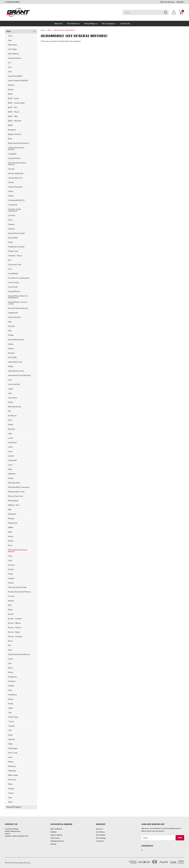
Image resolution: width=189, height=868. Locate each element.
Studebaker (13, 695)
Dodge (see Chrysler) (16, 247)
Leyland (11, 456)
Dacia (10, 220)
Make (9, 31)
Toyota (11, 721)
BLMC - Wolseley (15, 121)
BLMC (10, 94)
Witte (10, 784)
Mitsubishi (12, 514)
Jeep (10, 393)
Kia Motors (12, 416)
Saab (10, 650)
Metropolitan (13, 501)
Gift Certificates (167, 2)
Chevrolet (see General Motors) (17, 164)
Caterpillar (12, 154)
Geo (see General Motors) (18, 308)
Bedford (11, 85)
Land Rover (12, 442)
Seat (10, 663)
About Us (59, 23)
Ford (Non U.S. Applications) (19, 278)
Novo (10, 545)
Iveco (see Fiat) (14, 384)
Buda (10, 139)
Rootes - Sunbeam (15, 636)
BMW (10, 125)
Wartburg (12, 766)
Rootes (11, 614)
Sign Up (59, 835)
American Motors (15, 58)
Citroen (11, 182)
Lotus (10, 465)
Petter (11, 574)
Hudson (11, 348)
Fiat (10, 260)
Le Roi (10, 447)
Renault (11, 601)
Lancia (10, 438)
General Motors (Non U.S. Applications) (18, 297)
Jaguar (11, 389)
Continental (13, 205)
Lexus (10, 451)
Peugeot (11, 578)
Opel (10, 560)
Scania (11, 659)
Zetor (10, 802)
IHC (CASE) (12, 357)
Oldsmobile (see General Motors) (18, 551)
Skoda (11, 672)
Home (43, 30)
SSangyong (12, 677)
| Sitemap (27, 863)
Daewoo (11, 224)
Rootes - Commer (15, 619)
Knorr (10, 420)
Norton (11, 541)
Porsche (11, 596)
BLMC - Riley (13, 116)
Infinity (11, 366)
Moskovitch (13, 523)
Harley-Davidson (15, 317)
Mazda (11, 478)
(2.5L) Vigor (13, 49)
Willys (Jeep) (13, 775)
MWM (11, 527)
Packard (11, 565)
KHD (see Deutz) (15, 407)
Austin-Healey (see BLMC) (18, 81)
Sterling (11, 686)
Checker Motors (14, 158)
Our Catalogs (109, 23)
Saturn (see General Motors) (19, 654)
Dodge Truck (13, 251)
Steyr (10, 690)
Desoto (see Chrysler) (17, 233)
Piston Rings (91, 23)
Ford (10, 269)
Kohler (11, 425)
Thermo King (13, 717)
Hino (10, 331)
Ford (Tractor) (14, 282)
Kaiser (10, 402)
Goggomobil (13, 313)
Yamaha (11, 789)
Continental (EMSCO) (16, 200)
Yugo (10, 797)
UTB (10, 730)
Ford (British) (13, 274)
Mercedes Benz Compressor (19, 487)
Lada (10, 433)
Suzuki (11, 704)
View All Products (14, 807)
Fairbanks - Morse (15, 256)
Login (52, 835)
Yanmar (11, 793)
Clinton (11, 196)
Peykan (11, 583)
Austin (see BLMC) (15, 76)
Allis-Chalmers (14, 54)
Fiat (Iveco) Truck (15, 265)
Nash (10, 532)
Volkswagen (13, 748)
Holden (11, 335)
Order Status (55, 838)
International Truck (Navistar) (19, 375)
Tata (10, 713)
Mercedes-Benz (14, 483)
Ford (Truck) (13, 287)
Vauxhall (11, 739)
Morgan (11, 518)
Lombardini (12, 460)
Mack (10, 469)
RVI (10, 645)
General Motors (14, 291)
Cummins (12, 215)
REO (10, 605)
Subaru (11, 699)
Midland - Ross (14, 505)
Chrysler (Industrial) (16, 173)
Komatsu (12, 429)
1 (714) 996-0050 (12, 2)
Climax (11, 191)
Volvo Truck (13, 753)
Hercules (11, 326)
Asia (10, 67)
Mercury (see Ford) (15, 496)
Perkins (11, 569)
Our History (73, 23)
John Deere (13, 398)
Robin (10, 610)
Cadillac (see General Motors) (16, 148)
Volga (10, 744)
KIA (10, 411)
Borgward (12, 130)
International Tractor (16, 371)
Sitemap (53, 844)
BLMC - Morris (14, 112)
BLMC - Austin (14, 98)
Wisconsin (12, 780)
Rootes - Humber (15, 628)
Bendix (11, 89)
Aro (10, 63)
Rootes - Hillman (14, 623)
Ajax (10, 40)
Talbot (11, 708)
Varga (10, 735)
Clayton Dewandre (15, 187)
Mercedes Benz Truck (16, 492)
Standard (12, 681)
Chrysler (11, 169)
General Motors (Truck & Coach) (18, 303)
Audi (10, 72)
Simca (10, 668)
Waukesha (12, 771)
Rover (10, 641)
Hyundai (11, 353)
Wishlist (180, 2)
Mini (10, 510)
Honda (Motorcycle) (16, 340)
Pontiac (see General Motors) (19, 592)
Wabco (11, 762)
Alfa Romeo (13, 45)
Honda (11, 344)
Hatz (10, 322)
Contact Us (125, 23)
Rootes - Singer (14, 632)
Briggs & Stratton (15, 134)
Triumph (11, 726)
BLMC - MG (13, 107)
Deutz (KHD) (13, 238)
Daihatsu (12, 229)
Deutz (10, 242)
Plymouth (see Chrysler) (17, 587)
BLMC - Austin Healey (16, 103)
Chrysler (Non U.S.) (15, 178)
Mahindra (12, 474)
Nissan (11, 536)
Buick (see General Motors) (19, 143)
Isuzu (10, 380)
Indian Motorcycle (15, 362)
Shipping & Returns (57, 841)
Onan (10, 556)
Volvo (10, 757)
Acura (10, 36)
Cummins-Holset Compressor (15, 210)
